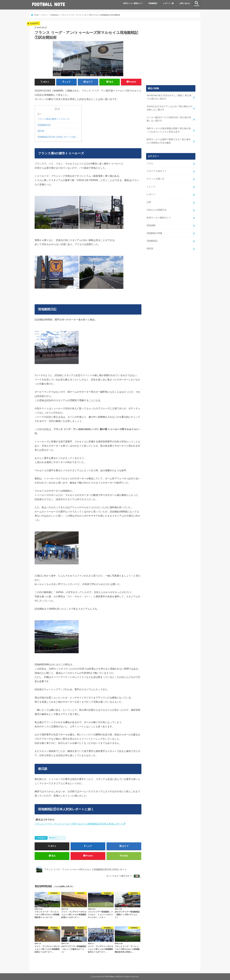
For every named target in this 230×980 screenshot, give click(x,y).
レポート (151, 194)
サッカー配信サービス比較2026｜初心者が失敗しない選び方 (169, 119)
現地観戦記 (153, 3)
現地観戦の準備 (154, 233)
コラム (150, 163)
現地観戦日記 (44, 125)
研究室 (150, 249)
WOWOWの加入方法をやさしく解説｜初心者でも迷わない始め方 (169, 97)
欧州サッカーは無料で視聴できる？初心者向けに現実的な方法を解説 (169, 141)
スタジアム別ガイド (157, 171)
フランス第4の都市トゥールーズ (54, 119)
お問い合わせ (185, 3)
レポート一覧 (168, 3)
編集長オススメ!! (58, 838)
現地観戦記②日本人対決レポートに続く (57, 137)
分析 (149, 202)
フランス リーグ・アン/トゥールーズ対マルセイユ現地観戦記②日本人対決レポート (79, 824)
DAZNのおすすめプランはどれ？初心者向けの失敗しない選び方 (169, 108)
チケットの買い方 (155, 179)
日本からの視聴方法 (157, 210)
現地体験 (151, 225)
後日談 (41, 131)
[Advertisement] (171, 55)
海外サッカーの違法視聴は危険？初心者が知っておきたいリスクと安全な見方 (169, 130)
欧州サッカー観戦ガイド (133, 3)
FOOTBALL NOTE (48, 4)
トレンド (151, 187)
